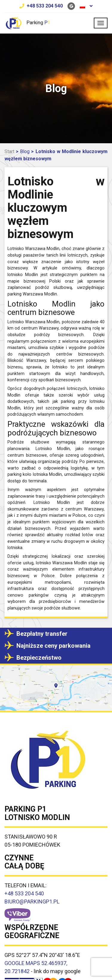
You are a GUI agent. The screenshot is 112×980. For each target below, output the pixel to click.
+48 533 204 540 (45, 6)
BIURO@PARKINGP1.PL (32, 901)
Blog (25, 151)
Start (9, 151)
